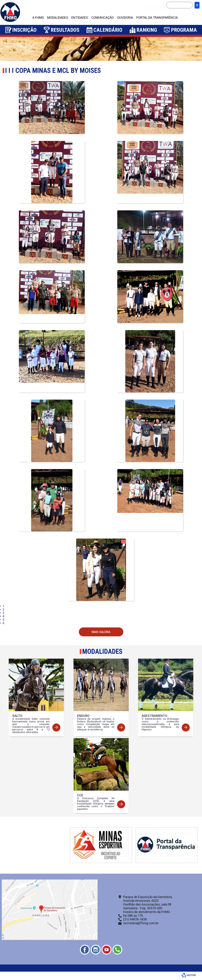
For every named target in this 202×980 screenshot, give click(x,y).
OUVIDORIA (125, 18)
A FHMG (38, 18)
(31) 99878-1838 (135, 919)
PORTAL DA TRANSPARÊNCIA (157, 18)
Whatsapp (117, 950)
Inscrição (24, 30)
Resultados (65, 30)
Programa (184, 30)
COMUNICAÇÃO (103, 18)
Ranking (147, 30)
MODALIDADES (58, 18)
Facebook (85, 950)
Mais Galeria (101, 632)
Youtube (107, 950)
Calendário (108, 30)
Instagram (96, 950)
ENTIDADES (80, 18)
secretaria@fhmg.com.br (141, 923)
